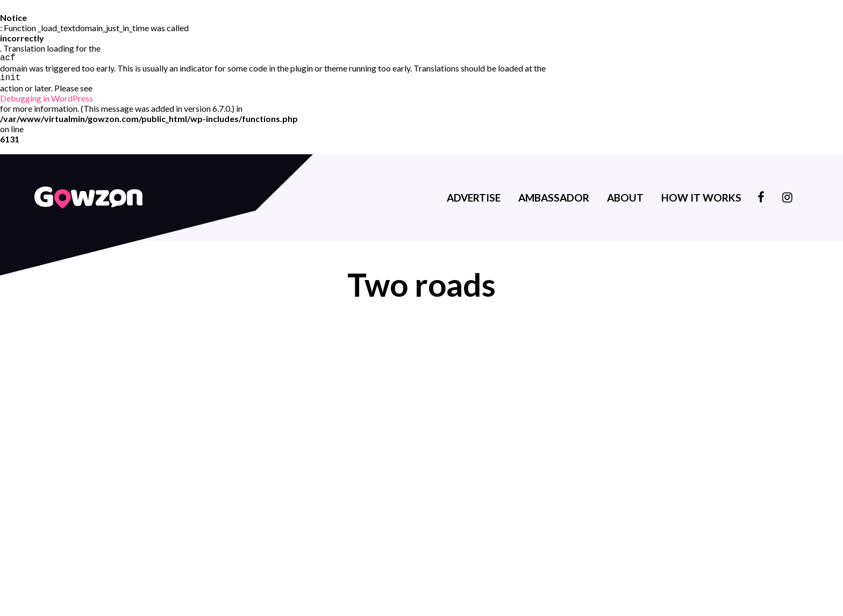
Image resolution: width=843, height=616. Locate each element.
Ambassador (554, 200)
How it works (701, 200)
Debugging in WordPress (47, 100)
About (625, 200)
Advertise (474, 200)
